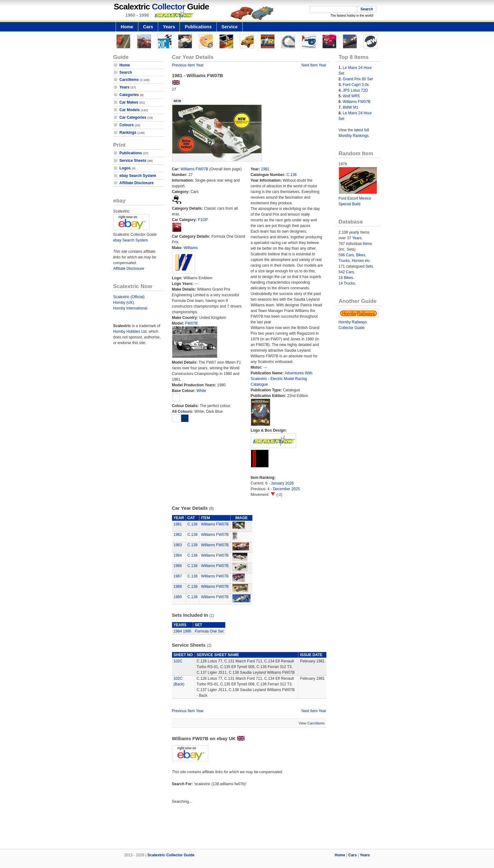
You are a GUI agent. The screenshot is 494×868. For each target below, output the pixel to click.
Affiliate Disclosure (137, 183)
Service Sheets (133, 161)
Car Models (130, 110)
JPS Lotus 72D (355, 90)
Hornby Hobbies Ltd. (130, 332)
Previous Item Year (188, 65)
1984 (178, 555)
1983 (178, 545)
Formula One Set (209, 631)
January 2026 (282, 483)
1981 (265, 169)
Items (367, 244)
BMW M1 (350, 107)
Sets (369, 266)
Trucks (344, 261)
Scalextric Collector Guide (171, 855)
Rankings (128, 133)
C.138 (292, 175)
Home (127, 27)
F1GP (203, 220)
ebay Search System (138, 176)
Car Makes (129, 102)
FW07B (192, 323)
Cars (148, 27)
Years (169, 27)
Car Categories (133, 117)
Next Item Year (314, 65)
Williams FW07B (194, 169)
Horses (358, 261)
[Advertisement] (247, 827)
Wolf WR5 (351, 96)
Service (230, 27)
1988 (178, 587)
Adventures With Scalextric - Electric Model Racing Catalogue (282, 379)
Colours (126, 125)
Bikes (361, 255)
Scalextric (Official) (129, 297)
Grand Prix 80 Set (358, 79)
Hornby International (130, 308)
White (201, 391)
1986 (178, 566)
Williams (191, 248)
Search (126, 72)
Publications (198, 27)
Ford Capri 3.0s (356, 85)
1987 (178, 576)
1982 (178, 535)
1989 (178, 597)
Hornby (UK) (124, 303)
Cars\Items (129, 80)
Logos (125, 168)
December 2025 (286, 489)
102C (178, 661)
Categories (129, 95)
